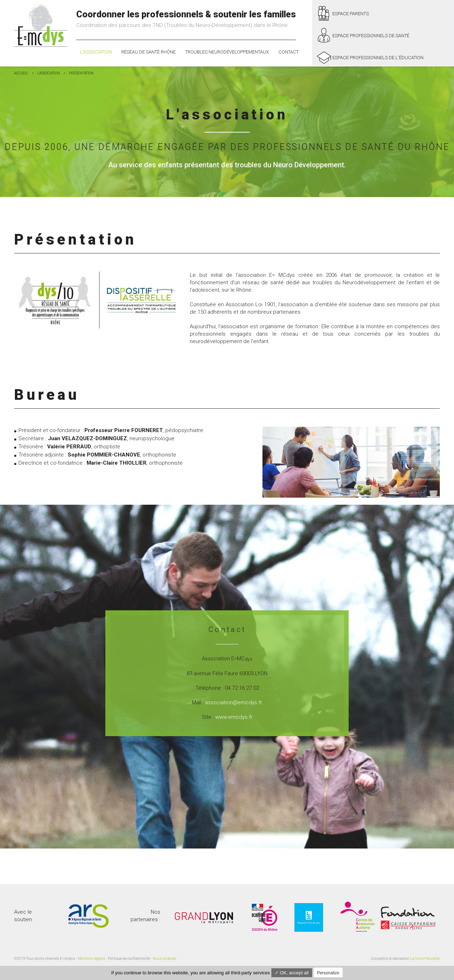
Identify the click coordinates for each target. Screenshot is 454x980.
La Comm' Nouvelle (425, 959)
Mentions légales (92, 959)
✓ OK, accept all (292, 973)
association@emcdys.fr (234, 702)
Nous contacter (165, 959)
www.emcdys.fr (234, 717)
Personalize (328, 973)
